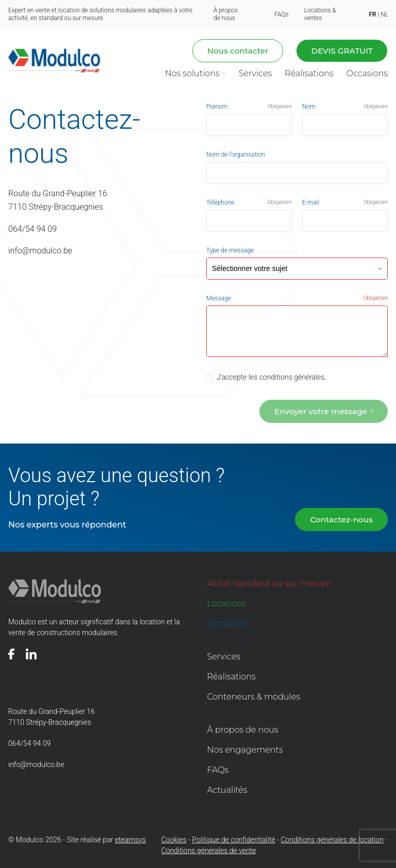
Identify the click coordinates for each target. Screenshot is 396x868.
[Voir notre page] (11, 653)
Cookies (174, 839)
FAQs (281, 14)
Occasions (367, 73)
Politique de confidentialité (234, 839)
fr (372, 14)
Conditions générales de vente (209, 849)
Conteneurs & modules (254, 696)
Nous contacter (238, 51)
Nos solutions (192, 73)
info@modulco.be (40, 246)
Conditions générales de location (332, 839)
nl (384, 14)
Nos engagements (245, 749)
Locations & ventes (320, 14)
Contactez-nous (341, 518)
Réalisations (309, 73)
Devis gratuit (342, 51)
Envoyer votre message (321, 410)
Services (255, 73)
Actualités (227, 789)
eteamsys (130, 839)
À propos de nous (226, 14)
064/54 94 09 (32, 226)
